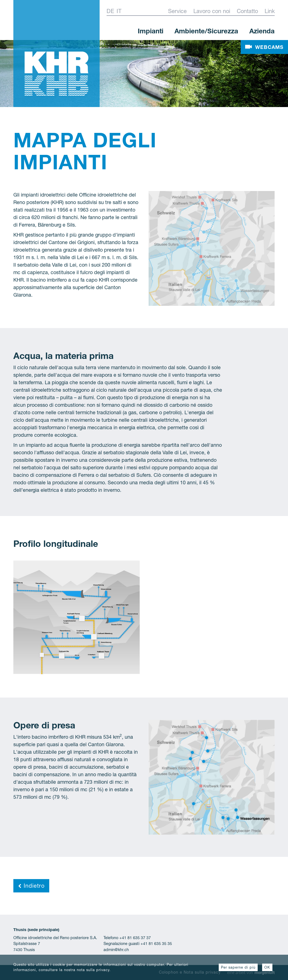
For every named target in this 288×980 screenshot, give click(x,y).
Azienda (262, 31)
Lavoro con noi (212, 11)
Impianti (151, 31)
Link (270, 11)
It (119, 11)
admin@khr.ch (116, 950)
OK (267, 967)
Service (177, 11)
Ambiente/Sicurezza (206, 31)
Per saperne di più (238, 967)
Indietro (31, 886)
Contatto (247, 11)
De (110, 11)
